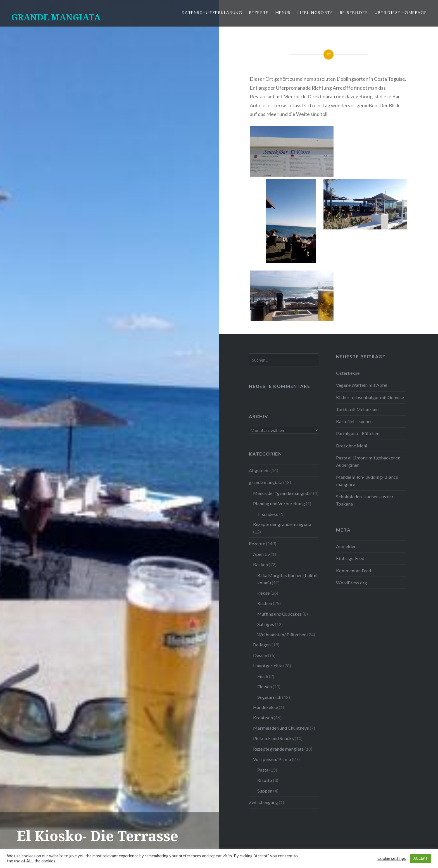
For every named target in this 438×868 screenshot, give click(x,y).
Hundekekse (266, 707)
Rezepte (259, 12)
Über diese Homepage (401, 12)
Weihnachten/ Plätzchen (282, 635)
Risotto (265, 780)
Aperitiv (261, 554)
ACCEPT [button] (421, 858)
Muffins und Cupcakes (279, 614)
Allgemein (259, 470)
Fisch (263, 676)
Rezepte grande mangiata (278, 749)
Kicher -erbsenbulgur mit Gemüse (370, 397)
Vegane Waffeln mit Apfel (362, 385)
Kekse (263, 593)
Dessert (261, 655)
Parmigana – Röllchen (358, 433)
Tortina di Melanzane (357, 409)
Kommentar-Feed (354, 571)
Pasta (263, 770)
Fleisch (265, 686)
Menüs (283, 12)
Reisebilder (354, 12)
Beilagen (262, 645)
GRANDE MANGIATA (56, 17)
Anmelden (346, 546)
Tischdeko (268, 514)
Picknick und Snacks (273, 738)
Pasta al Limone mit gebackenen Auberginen (368, 461)
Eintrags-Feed (350, 558)
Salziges (266, 624)
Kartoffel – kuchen (354, 421)
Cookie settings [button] (392, 858)
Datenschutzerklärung (212, 12)
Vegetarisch (269, 697)
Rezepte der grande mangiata (282, 524)
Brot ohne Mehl (352, 446)
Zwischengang (263, 802)
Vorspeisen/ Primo (272, 759)
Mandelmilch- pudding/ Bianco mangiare (367, 481)
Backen (260, 564)
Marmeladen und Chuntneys (281, 728)
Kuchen (265, 603)
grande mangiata (266, 482)
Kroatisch (263, 718)
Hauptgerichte (268, 666)
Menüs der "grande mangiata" (283, 493)
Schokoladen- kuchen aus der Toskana (365, 500)
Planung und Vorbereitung (279, 503)
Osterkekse (348, 373)
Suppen (265, 791)
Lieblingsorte (315, 12)
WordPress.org (352, 583)
